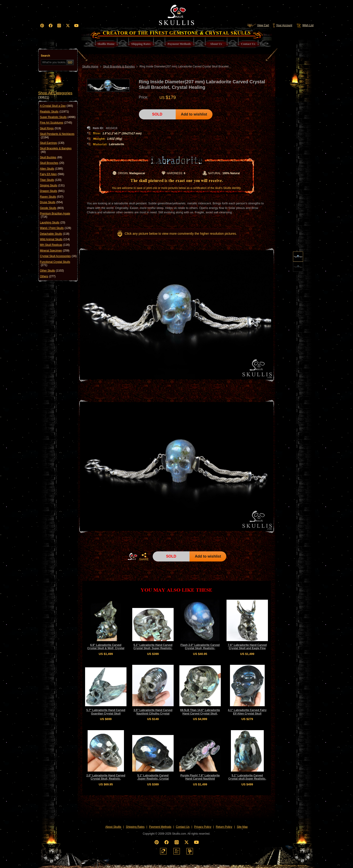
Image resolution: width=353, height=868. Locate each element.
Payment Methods (160, 827)
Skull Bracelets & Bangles (56, 150)
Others (48, 276)
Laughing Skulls (53, 223)
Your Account (282, 25)
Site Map (242, 827)
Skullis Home (90, 67)
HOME (132, 556)
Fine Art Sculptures (56, 123)
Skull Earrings (52, 143)
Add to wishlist (194, 114)
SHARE (144, 557)
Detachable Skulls (55, 234)
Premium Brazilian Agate (55, 215)
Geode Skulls (52, 208)
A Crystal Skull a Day (57, 106)
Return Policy (224, 827)
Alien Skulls (52, 169)
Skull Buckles (51, 157)
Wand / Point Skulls (56, 228)
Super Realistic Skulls (58, 117)
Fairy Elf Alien (52, 174)
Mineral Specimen (55, 251)
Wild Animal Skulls (55, 239)
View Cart (258, 25)
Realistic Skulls (55, 112)
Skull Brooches (52, 163)
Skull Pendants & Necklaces (57, 136)
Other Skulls (52, 271)
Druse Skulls (51, 202)
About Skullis (113, 827)
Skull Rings (51, 128)
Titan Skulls (51, 180)
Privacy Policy (203, 827)
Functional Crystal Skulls (55, 264)
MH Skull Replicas (55, 245)
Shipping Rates (135, 827)
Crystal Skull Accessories (58, 256)
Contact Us (183, 827)
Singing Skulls (52, 185)
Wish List (305, 25)
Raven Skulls (52, 197)
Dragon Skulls (52, 191)
